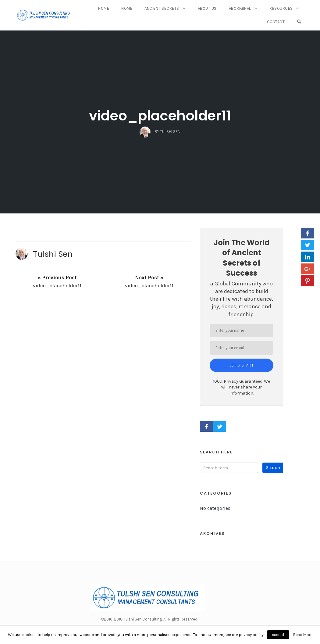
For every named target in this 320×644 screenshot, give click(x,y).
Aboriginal (240, 8)
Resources (281, 8)
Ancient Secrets (162, 8)
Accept (278, 635)
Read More (303, 635)
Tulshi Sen (53, 254)
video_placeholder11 (160, 116)
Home (104, 8)
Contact (276, 22)
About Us (207, 8)
